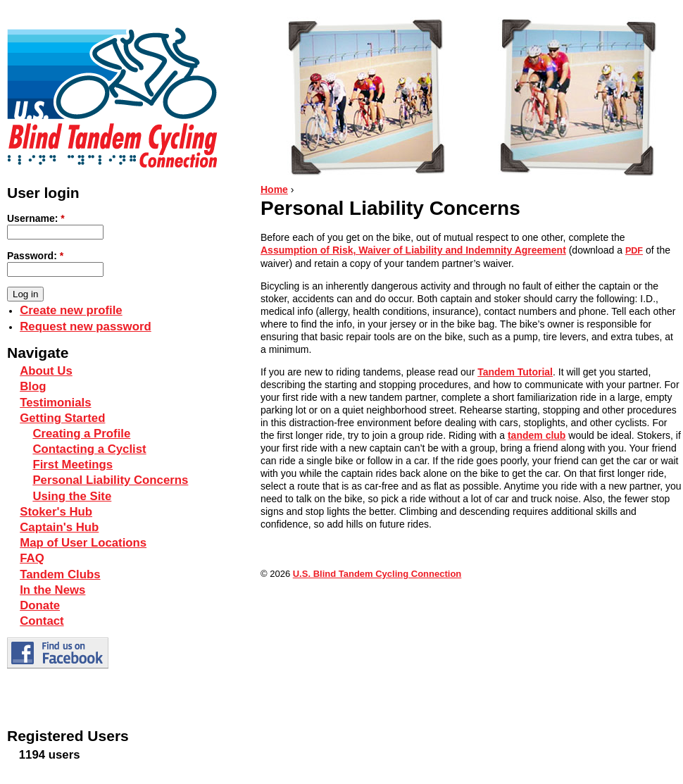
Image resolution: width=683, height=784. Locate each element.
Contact (42, 621)
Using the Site (72, 496)
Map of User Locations (83, 543)
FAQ (32, 558)
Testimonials (55, 403)
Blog (33, 386)
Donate (40, 605)
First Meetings (73, 465)
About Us (46, 371)
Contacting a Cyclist (89, 449)
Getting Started (62, 418)
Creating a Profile (81, 434)
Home (274, 189)
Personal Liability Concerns (110, 480)
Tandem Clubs (60, 574)
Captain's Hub (59, 527)
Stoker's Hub (56, 512)
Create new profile (71, 310)
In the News (52, 590)
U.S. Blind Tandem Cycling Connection (377, 574)
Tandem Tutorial (515, 372)
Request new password (86, 326)
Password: (35, 256)
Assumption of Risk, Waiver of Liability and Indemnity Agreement (413, 250)
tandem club (537, 435)
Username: (36, 218)
